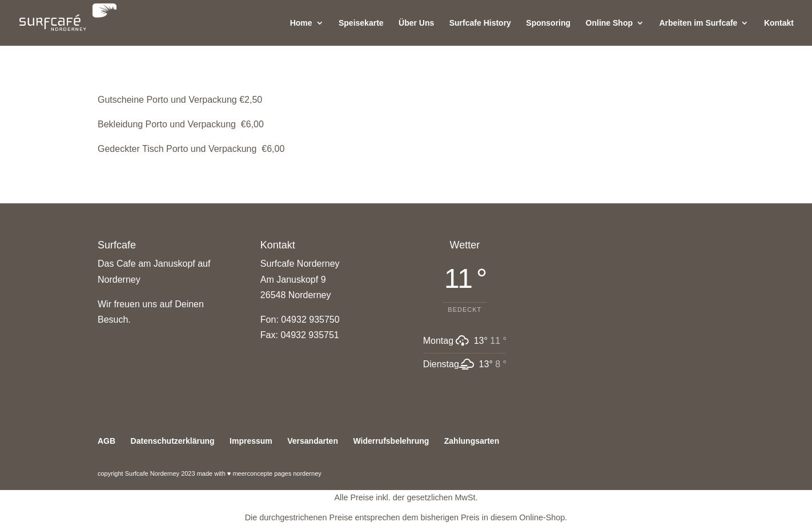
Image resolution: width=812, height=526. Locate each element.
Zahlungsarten (472, 441)
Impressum (251, 441)
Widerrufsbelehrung (391, 441)
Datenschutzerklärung (173, 441)
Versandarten (313, 441)
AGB (106, 441)
